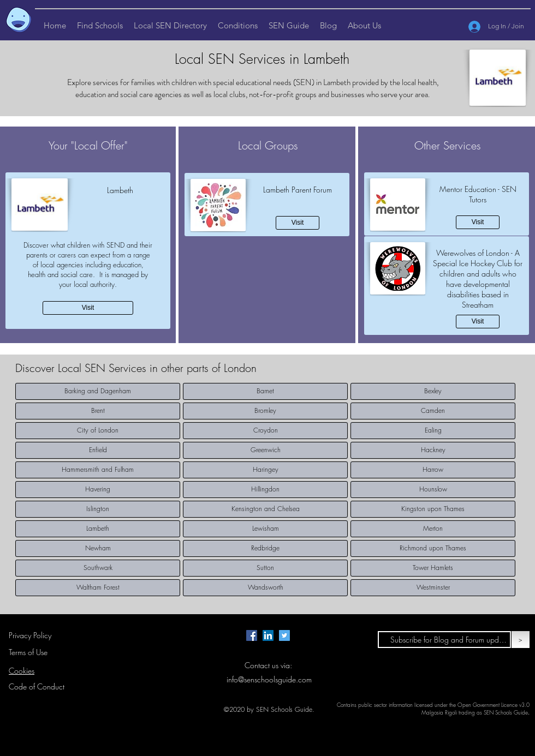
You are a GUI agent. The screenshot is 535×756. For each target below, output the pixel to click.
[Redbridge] (265, 548)
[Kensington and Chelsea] (265, 509)
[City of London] (98, 431)
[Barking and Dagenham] (98, 391)
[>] (521, 640)
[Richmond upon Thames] (433, 548)
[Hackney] (433, 450)
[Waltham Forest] (98, 588)
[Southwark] (98, 568)
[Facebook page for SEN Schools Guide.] (252, 635)
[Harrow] (433, 470)
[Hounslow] (433, 490)
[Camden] (433, 411)
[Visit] (88, 308)
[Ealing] (433, 431)
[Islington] (98, 509)
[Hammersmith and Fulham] (98, 470)
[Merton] (433, 529)
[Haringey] (265, 470)
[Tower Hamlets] (433, 568)
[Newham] (98, 548)
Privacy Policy (30, 635)
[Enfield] (98, 450)
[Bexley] (433, 391)
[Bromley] (265, 411)
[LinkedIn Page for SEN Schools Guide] (268, 635)
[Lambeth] (98, 529)
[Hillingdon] (265, 490)
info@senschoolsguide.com (269, 679)
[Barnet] (265, 391)
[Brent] (98, 411)
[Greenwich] (265, 450)
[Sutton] (265, 568)
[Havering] (98, 490)
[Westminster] (433, 588)
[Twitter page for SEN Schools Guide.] (284, 635)
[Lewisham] (265, 529)
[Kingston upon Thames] (433, 509)
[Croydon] (265, 431)
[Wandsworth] (265, 588)
